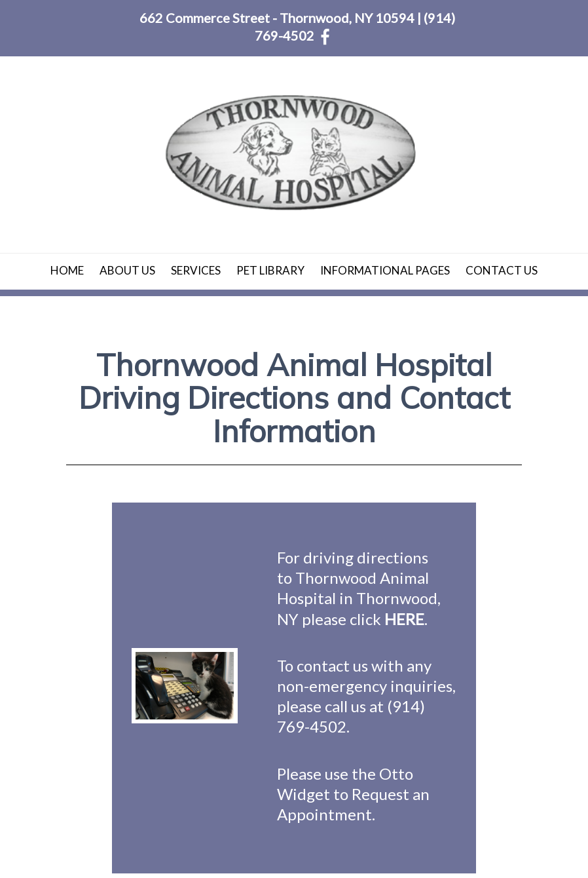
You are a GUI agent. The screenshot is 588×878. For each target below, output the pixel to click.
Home (67, 270)
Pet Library (270, 270)
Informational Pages (385, 270)
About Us (127, 270)
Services (196, 270)
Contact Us (502, 270)
